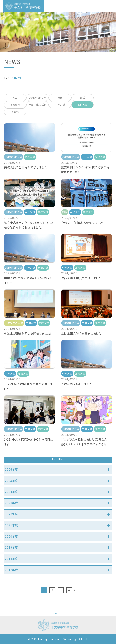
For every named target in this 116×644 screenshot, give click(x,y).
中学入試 (60, 104)
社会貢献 (15, 104)
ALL (15, 97)
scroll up (58, 613)
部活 (83, 97)
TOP (7, 77)
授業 (60, 97)
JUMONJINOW (38, 97)
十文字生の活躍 (38, 104)
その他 (15, 112)
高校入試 (82, 104)
